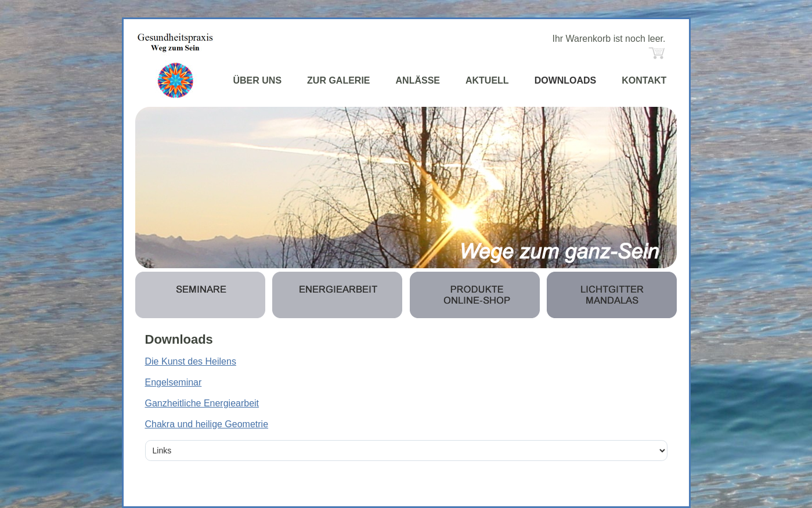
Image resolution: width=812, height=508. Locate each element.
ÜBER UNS (258, 80)
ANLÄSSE (418, 80)
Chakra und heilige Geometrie (207, 424)
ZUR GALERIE (338, 80)
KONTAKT (644, 80)
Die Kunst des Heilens (191, 361)
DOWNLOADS (566, 80)
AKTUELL (487, 80)
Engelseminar (174, 382)
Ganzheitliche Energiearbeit (202, 403)
